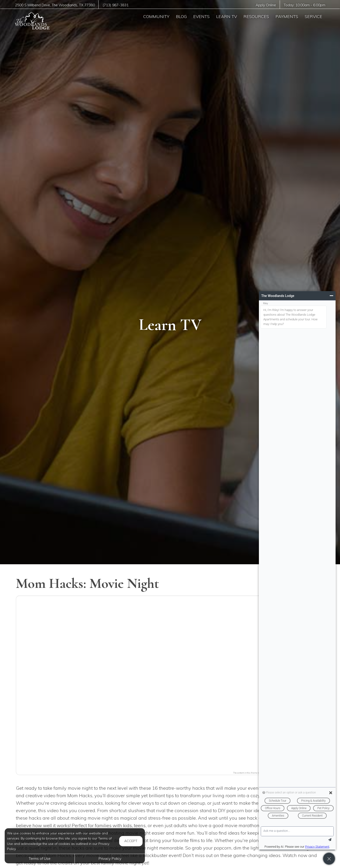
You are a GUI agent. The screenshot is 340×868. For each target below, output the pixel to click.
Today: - (304, 5)
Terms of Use (40, 858)
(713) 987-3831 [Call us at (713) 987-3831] (116, 5)
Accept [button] (131, 841)
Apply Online (266, 5)
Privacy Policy (110, 858)
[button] (170, 682)
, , (55, 5)
